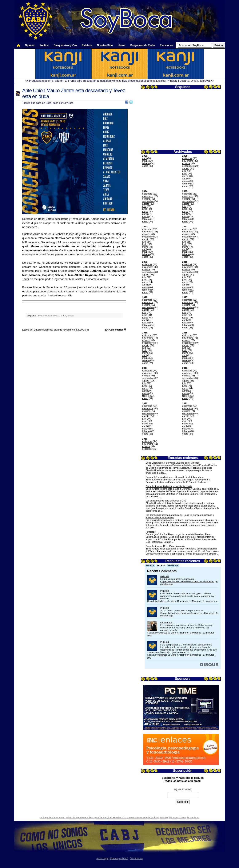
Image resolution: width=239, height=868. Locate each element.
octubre (186, 163)
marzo (146, 161)
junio (185, 173)
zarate (71, 316)
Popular (173, 566)
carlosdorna (166, 623)
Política (44, 45)
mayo (185, 176)
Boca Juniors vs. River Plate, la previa (165, 546)
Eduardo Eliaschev (44, 330)
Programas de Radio (143, 45)
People (150, 566)
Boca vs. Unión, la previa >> (197, 81)
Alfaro (37, 234)
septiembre (188, 166)
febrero (146, 163)
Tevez (75, 219)
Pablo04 (165, 576)
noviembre (188, 161)
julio (184, 171)
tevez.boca (54, 316)
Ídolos (121, 45)
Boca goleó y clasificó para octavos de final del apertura (174, 477)
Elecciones (166, 45)
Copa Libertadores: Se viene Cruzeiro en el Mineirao (173, 463)
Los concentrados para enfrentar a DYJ (166, 501)
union (63, 316)
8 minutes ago (210, 601)
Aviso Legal (102, 858)
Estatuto (87, 45)
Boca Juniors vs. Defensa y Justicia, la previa (169, 486)
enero (145, 166)
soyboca (43, 316)
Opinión (30, 45)
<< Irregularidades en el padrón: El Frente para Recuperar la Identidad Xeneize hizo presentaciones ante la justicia (95, 81)
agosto (186, 168)
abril (145, 158)
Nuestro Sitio (105, 45)
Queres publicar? (119, 858)
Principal (172, 81)
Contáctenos (136, 858)
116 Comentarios (114, 330)
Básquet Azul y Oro (65, 45)
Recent (161, 566)
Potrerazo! (151, 532)
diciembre (187, 158)
